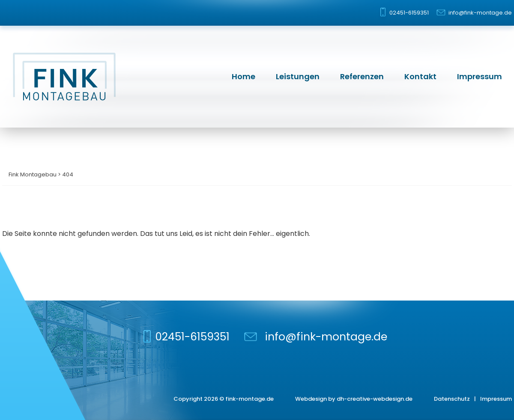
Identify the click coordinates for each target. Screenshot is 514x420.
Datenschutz (452, 399)
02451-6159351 (409, 13)
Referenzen (362, 76)
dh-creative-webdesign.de (375, 399)
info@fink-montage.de (480, 13)
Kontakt (420, 76)
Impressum (480, 76)
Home (244, 76)
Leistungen (298, 76)
